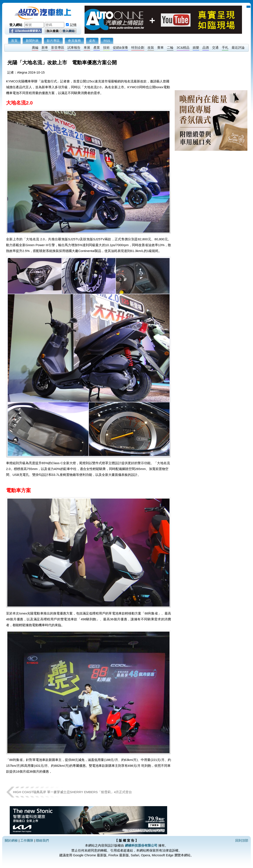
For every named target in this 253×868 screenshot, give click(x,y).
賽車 (160, 47)
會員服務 (74, 41)
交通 (215, 47)
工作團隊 (27, 840)
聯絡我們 (42, 840)
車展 (87, 47)
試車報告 (74, 47)
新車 (45, 47)
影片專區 (53, 41)
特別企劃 (138, 47)
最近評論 (238, 47)
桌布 (92, 41)
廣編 (35, 47)
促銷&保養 (120, 47)
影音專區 (58, 47)
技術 (106, 47)
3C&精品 (183, 47)
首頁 (14, 41)
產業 (97, 47)
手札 (225, 47)
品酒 (206, 47)
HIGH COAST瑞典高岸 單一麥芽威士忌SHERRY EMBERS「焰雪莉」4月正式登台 (72, 792)
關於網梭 (11, 840)
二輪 (170, 47)
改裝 (151, 47)
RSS (107, 41)
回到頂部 (242, 840)
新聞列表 (32, 41)
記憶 (73, 25)
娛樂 (196, 47)
